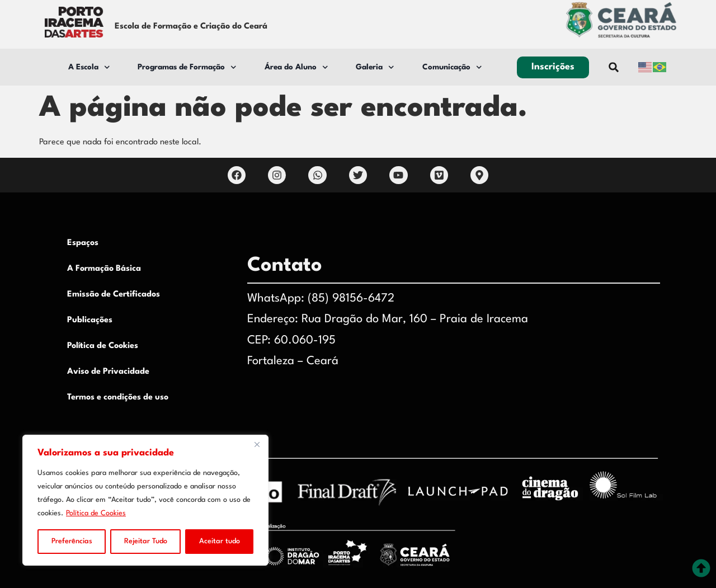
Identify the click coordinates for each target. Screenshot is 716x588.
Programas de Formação (187, 67)
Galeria (375, 67)
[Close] (257, 444)
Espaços (83, 243)
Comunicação (452, 67)
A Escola (89, 67)
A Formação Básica (104, 269)
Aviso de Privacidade (108, 372)
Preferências (72, 541)
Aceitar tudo (220, 541)
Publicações (90, 320)
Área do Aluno (296, 67)
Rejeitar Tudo (146, 541)
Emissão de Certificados (114, 295)
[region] (145, 500)
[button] (614, 67)
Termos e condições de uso (118, 398)
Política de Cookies (96, 513)
